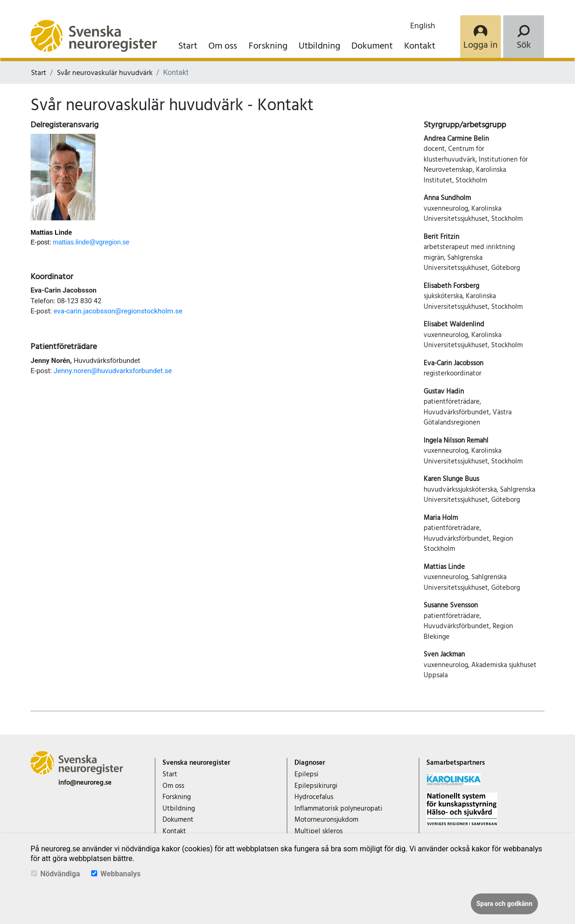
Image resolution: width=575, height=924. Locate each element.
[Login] (481, 37)
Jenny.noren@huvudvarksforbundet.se (113, 371)
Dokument (372, 46)
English (423, 26)
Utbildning (319, 46)
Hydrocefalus (314, 797)
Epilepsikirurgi (316, 786)
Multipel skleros (319, 831)
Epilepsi (306, 774)
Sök (524, 45)
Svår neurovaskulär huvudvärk (105, 73)
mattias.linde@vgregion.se (91, 242)
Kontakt (420, 46)
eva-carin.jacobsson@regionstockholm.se (118, 311)
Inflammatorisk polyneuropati (338, 808)
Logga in (481, 45)
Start (188, 46)
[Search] (524, 37)
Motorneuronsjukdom (326, 820)
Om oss (223, 46)
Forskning (268, 46)
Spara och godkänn (504, 904)
